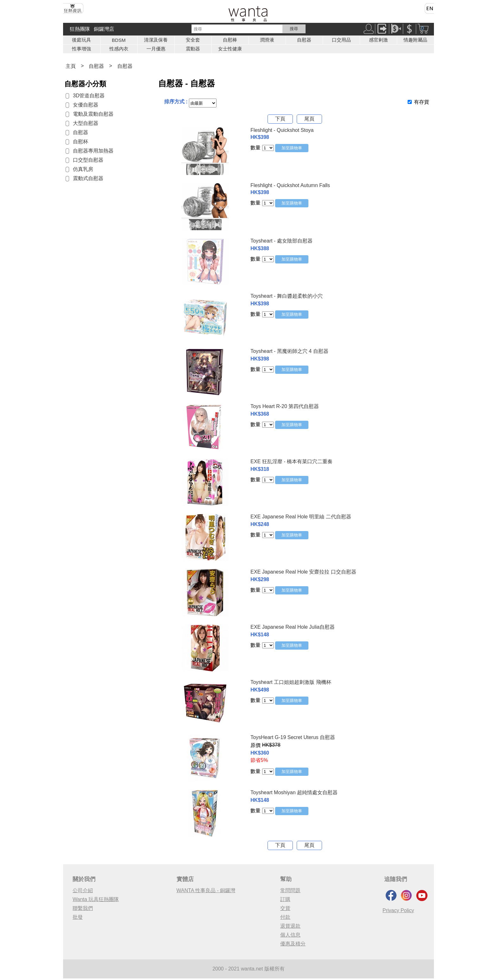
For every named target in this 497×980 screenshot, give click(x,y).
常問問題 (290, 890)
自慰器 (304, 40)
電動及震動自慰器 (93, 114)
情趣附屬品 (415, 40)
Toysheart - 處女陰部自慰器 (281, 241)
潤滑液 (267, 40)
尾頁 (309, 119)
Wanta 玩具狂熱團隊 (96, 899)
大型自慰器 (86, 123)
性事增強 (81, 49)
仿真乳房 (83, 169)
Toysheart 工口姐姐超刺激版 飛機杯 (291, 682)
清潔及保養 (156, 40)
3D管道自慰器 (89, 96)
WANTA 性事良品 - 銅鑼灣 (206, 890)
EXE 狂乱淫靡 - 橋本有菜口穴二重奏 (291, 461)
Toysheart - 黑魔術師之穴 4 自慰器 (289, 351)
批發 (78, 917)
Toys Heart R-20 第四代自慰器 (285, 406)
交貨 (285, 908)
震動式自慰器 (88, 178)
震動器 (193, 49)
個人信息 (290, 935)
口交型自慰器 (88, 160)
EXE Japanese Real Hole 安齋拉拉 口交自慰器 (303, 572)
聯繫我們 (83, 908)
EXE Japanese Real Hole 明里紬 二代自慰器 (301, 517)
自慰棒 (230, 40)
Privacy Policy (398, 910)
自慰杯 (81, 142)
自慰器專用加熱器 (93, 151)
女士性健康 (230, 49)
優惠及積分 (293, 944)
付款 (285, 917)
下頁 (280, 119)
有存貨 (422, 102)
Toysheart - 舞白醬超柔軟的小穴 (287, 296)
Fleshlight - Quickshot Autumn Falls (290, 185)
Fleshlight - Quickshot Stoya (282, 130)
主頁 (71, 66)
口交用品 (341, 40)
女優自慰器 (86, 105)
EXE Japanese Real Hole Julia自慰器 (293, 627)
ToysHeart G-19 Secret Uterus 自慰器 (293, 737)
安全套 (193, 40)
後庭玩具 (81, 40)
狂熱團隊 (80, 29)
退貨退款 (290, 926)
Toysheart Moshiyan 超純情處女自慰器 (294, 792)
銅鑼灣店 (104, 29)
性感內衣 (119, 49)
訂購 (285, 899)
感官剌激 (378, 40)
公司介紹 (83, 890)
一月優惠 (156, 49)
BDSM (119, 40)
